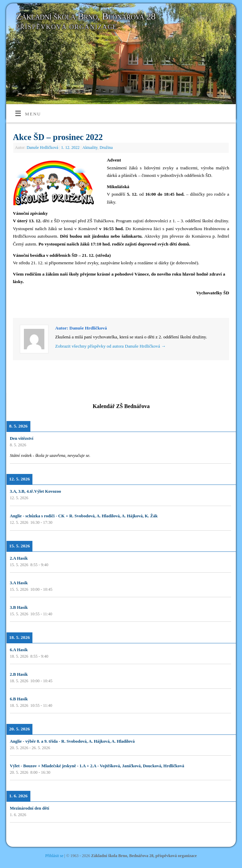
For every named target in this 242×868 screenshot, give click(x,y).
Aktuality (90, 148)
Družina (106, 148)
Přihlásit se (54, 856)
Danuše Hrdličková (42, 148)
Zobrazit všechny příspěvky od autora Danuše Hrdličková (111, 346)
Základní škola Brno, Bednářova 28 (86, 16)
